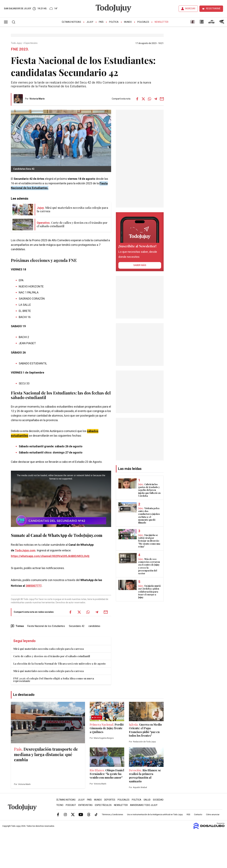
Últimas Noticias (71, 22)
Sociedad (158, 800)
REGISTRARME (213, 9)
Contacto (198, 815)
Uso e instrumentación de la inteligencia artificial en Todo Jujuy (155, 815)
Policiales (143, 22)
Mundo (128, 22)
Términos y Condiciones (112, 815)
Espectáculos (31, 43)
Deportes (110, 800)
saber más (140, 265)
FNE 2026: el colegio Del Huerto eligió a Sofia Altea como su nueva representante (54, 680)
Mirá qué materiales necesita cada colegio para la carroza (48, 649)
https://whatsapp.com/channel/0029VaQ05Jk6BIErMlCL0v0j (50, 556)
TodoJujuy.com (25, 551)
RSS (188, 815)
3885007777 (34, 586)
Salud (147, 800)
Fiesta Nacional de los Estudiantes (46, 626)
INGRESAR (190, 9)
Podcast (71, 805)
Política (114, 22)
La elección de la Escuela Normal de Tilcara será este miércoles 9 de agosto (59, 664)
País (101, 22)
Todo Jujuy (17, 43)
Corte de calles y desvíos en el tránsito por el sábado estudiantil (52, 656)
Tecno (60, 805)
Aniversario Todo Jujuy (144, 805)
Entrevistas (85, 805)
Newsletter (162, 22)
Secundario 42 (77, 626)
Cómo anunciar (213, 815)
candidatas (94, 626)
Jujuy (90, 22)
